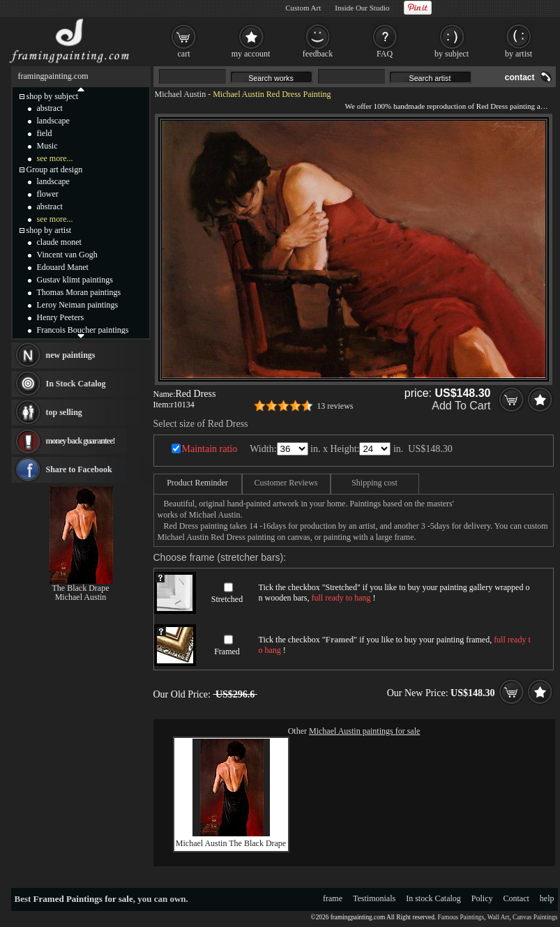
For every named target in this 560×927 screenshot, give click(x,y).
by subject (452, 54)
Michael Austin (181, 94)
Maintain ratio (210, 449)
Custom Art (303, 8)
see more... (55, 158)
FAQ (385, 54)
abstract (50, 108)
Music (47, 146)
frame (333, 898)
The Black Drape (81, 588)
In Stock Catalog (76, 384)
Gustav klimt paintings (75, 280)
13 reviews (335, 406)
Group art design (55, 169)
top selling (64, 412)
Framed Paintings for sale (83, 899)
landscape (53, 121)
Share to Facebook (79, 469)
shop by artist (49, 230)
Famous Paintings (461, 917)
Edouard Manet (63, 267)
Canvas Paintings (535, 917)
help (547, 898)
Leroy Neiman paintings (78, 305)
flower (48, 194)
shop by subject (53, 96)
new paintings (71, 355)
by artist (519, 54)
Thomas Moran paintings (79, 292)
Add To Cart (461, 406)
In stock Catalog (433, 898)
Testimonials (374, 898)
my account (251, 54)
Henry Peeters (61, 317)
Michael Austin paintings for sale (364, 731)
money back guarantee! (81, 441)
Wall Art (499, 917)
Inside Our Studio (362, 8)
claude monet (59, 242)
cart (184, 54)
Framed (227, 651)
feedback (318, 54)
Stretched (227, 599)
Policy (482, 898)
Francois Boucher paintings (83, 330)
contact (520, 77)
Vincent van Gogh (67, 255)
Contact (516, 898)
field (45, 133)
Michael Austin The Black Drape (231, 843)
